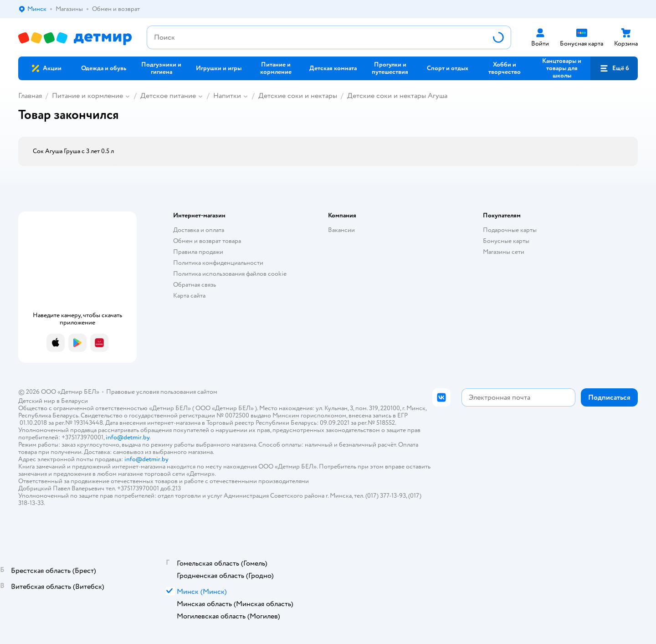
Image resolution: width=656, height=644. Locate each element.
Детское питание (168, 96)
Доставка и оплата (199, 230)
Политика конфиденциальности (218, 263)
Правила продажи (198, 252)
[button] (614, 68)
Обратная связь (195, 285)
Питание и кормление (87, 96)
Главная (30, 96)
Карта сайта (189, 296)
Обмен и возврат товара (207, 241)
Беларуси (74, 401)
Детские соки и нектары (298, 96)
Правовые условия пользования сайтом (162, 392)
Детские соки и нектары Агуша (397, 96)
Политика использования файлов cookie (230, 274)
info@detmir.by (128, 437)
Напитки (227, 96)
